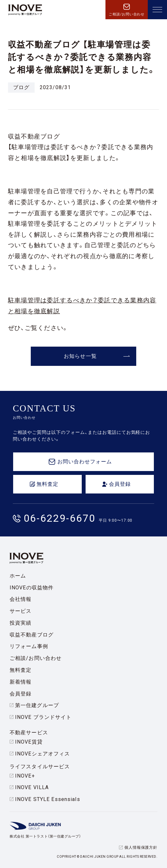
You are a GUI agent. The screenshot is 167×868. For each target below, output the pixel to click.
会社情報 (21, 599)
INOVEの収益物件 (32, 588)
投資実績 (21, 623)
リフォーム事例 (29, 646)
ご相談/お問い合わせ (36, 658)
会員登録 (21, 694)
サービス (21, 611)
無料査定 (21, 670)
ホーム (18, 576)
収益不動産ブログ (32, 635)
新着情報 (21, 682)
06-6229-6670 (60, 518)
